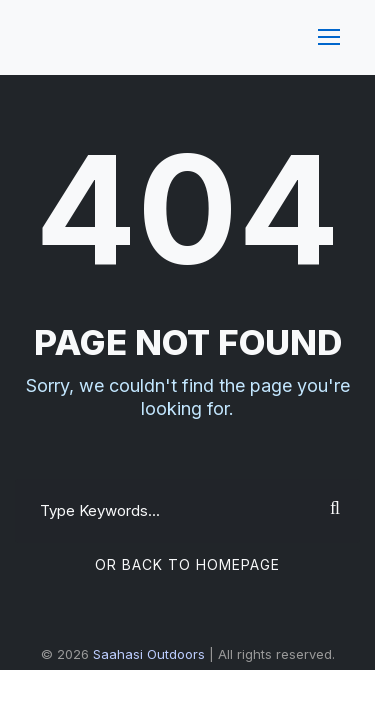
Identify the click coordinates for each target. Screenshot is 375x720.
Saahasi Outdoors (149, 654)
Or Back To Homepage (187, 564)
